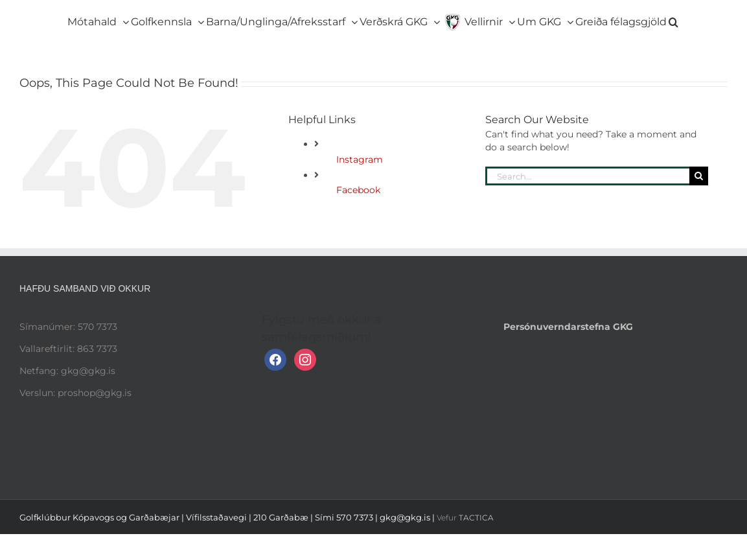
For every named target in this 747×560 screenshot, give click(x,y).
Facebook (358, 190)
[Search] (699, 176)
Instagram (360, 159)
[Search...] (587, 176)
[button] (673, 19)
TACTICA (476, 518)
